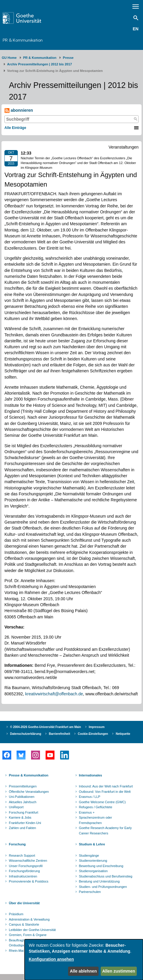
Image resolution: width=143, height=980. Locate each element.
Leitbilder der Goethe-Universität (32, 930)
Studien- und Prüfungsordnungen (103, 887)
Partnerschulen (90, 892)
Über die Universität (24, 903)
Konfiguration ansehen (51, 959)
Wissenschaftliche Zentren (28, 861)
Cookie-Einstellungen (93, 734)
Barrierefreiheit (60, 734)
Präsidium (16, 914)
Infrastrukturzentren (23, 876)
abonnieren (19, 110)
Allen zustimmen (119, 971)
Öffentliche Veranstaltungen (29, 792)
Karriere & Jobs (20, 817)
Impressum (97, 727)
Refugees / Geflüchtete (96, 807)
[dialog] (84, 960)
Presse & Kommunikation (29, 775)
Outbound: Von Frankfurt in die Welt (105, 792)
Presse (68, 58)
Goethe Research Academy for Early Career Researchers (106, 831)
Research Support (22, 855)
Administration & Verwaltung (29, 919)
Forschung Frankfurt (24, 812)
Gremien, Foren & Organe (28, 935)
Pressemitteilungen (23, 786)
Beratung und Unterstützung (99, 881)
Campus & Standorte (24, 924)
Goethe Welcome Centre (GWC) (102, 802)
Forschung (17, 844)
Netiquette (123, 734)
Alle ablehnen (83, 971)
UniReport (16, 807)
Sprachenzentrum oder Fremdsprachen (96, 820)
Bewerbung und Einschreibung (101, 866)
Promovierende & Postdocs (29, 881)
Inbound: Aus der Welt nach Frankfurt (106, 786)
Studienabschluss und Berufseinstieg (106, 876)
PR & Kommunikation (23, 40)
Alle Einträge (15, 128)
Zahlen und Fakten (23, 828)
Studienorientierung (93, 861)
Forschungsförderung (24, 871)
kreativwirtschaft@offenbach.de (54, 694)
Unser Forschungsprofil (26, 866)
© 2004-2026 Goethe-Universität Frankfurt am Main (46, 727)
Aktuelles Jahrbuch (23, 802)
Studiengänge (89, 855)
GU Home (9, 58)
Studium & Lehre (92, 844)
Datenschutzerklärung (26, 734)
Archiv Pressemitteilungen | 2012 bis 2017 (40, 64)
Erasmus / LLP (90, 797)
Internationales (91, 775)
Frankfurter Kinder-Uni (25, 823)
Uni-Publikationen (22, 797)
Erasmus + (87, 812)
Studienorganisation (93, 871)
